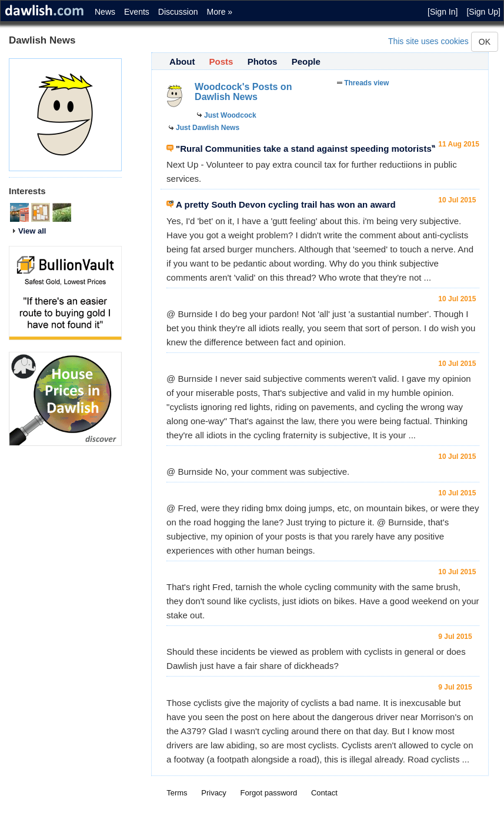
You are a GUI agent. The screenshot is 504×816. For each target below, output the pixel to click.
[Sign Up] (483, 12)
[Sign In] (443, 12)
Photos (263, 61)
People (306, 61)
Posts (221, 61)
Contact (324, 793)
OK (485, 42)
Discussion (178, 12)
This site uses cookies (428, 41)
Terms (177, 793)
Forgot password (269, 793)
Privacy (214, 793)
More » (220, 12)
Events (137, 12)
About (182, 61)
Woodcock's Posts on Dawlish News (243, 92)
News (105, 12)
